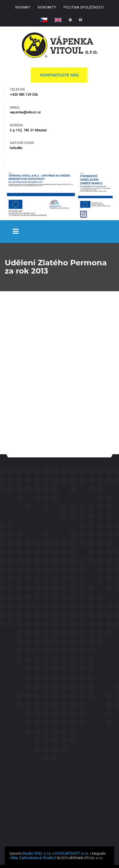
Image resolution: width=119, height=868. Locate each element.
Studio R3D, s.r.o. (37, 853)
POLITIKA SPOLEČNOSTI (84, 7)
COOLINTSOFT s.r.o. (72, 853)
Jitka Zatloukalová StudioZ (33, 858)
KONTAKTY (47, 7)
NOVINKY (23, 7)
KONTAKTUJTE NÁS (60, 75)
